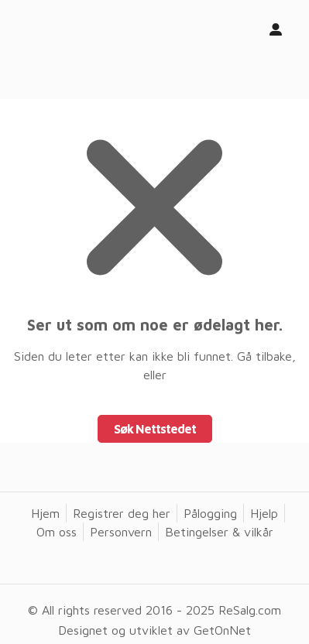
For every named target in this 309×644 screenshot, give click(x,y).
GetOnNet (222, 630)
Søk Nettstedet (155, 429)
